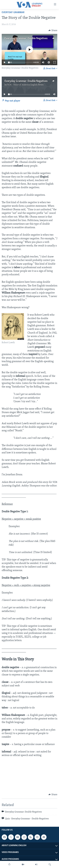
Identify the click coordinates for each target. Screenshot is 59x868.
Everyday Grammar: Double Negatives (26, 38)
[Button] (53, 30)
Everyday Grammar (13, 12)
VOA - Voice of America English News (25, 85)
